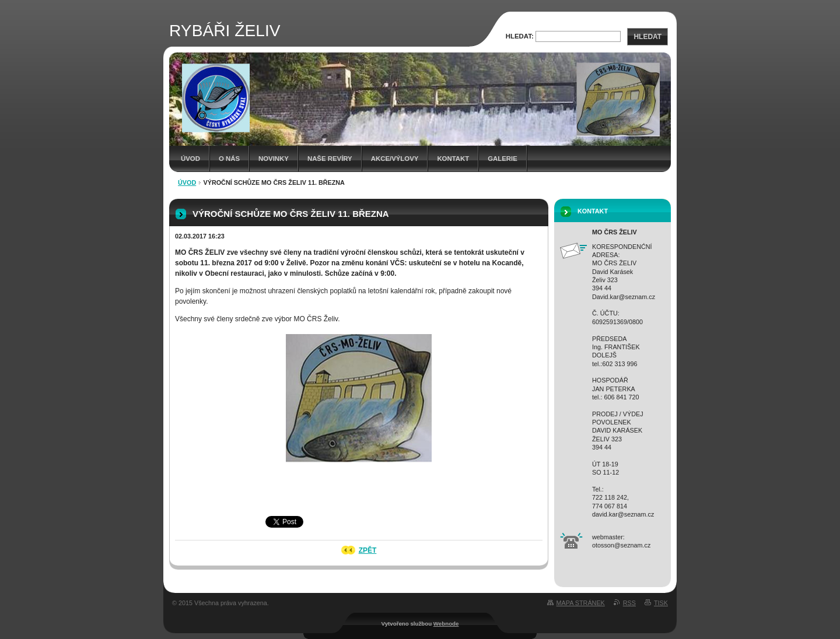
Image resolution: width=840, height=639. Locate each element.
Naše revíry (330, 159)
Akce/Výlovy (395, 159)
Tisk (661, 603)
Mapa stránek (581, 603)
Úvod (190, 159)
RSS (629, 603)
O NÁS (229, 159)
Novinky (274, 159)
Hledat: (520, 36)
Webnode (446, 624)
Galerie (503, 159)
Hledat (647, 37)
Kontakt (453, 159)
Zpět (368, 550)
